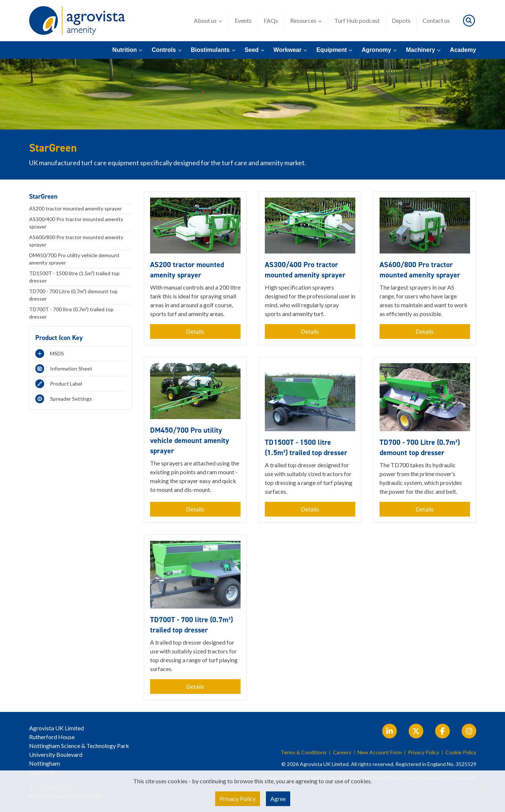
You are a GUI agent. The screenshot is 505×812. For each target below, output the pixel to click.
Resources (306, 21)
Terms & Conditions (304, 752)
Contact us (436, 20)
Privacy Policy (424, 752)
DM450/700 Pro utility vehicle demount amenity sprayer (74, 259)
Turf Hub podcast (357, 20)
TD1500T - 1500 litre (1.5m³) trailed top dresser (74, 277)
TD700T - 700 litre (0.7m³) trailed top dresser (71, 313)
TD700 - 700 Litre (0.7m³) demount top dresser (73, 295)
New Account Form (380, 752)
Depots (401, 20)
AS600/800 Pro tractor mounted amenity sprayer (76, 241)
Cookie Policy (461, 752)
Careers (342, 752)
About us (208, 21)
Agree (278, 799)
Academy (463, 50)
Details (195, 331)
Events (243, 20)
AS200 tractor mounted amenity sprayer (75, 208)
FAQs (271, 20)
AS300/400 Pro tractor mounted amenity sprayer (76, 223)
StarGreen (43, 196)
